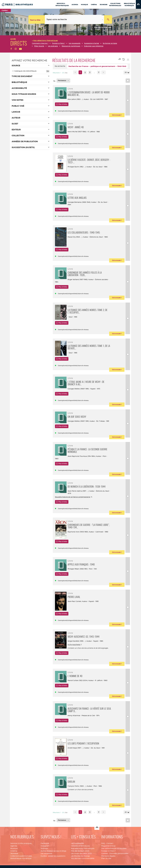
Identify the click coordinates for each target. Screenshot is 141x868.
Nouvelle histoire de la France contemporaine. (73, 509)
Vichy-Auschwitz (76, 663)
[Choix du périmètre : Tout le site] (37, 19)
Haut (97, 851)
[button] (138, 4)
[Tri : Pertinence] (63, 81)
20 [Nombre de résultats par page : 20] (126, 72)
